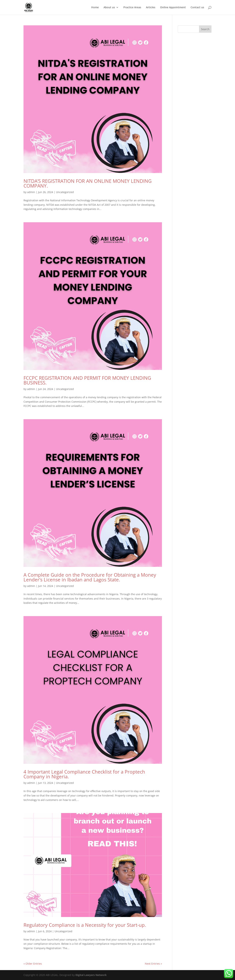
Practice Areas (132, 8)
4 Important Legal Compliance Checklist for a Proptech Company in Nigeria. (84, 774)
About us (109, 8)
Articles (151, 8)
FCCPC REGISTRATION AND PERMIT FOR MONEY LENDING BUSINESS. (87, 380)
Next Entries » (153, 964)
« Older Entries (33, 964)
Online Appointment (173, 8)
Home (95, 8)
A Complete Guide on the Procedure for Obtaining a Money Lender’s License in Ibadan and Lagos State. (90, 577)
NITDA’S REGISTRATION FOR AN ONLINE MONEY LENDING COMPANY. (88, 183)
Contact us (197, 8)
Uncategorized (65, 192)
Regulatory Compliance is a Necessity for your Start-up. (85, 925)
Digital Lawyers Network (91, 975)
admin (31, 192)
